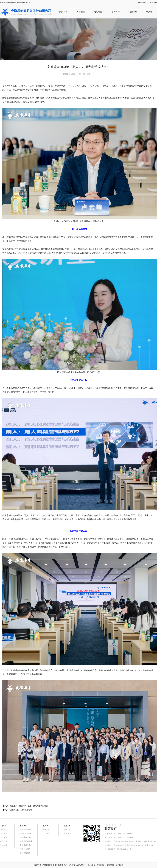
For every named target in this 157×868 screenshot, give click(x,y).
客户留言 (68, 833)
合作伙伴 (4, 841)
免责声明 (110, 865)
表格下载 (153, 3)
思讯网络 (101, 865)
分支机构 (4, 845)
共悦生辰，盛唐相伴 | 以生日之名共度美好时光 (29, 806)
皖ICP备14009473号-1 (78, 865)
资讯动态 (46, 830)
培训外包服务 (25, 849)
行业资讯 (46, 833)
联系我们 (68, 830)
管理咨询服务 (25, 853)
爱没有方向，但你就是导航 (21, 810)
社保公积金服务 (26, 841)
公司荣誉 (4, 837)
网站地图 (142, 3)
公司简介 (4, 830)
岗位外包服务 (25, 833)
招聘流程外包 (25, 837)
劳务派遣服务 (25, 830)
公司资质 (4, 833)
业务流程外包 (25, 845)
